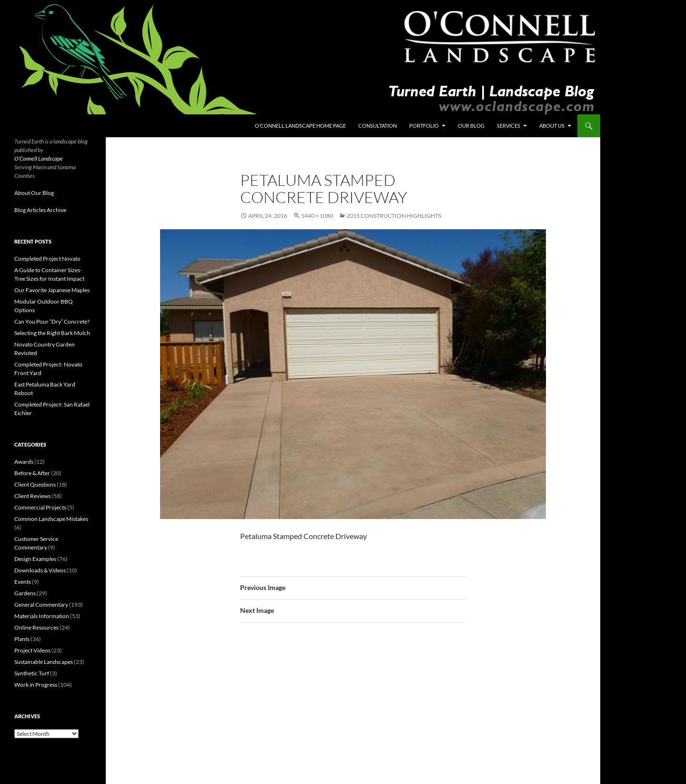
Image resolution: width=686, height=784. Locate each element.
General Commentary (41, 605)
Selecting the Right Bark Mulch (52, 333)
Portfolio (424, 126)
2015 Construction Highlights (394, 216)
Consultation (378, 126)
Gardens (25, 593)
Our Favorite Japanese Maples (52, 290)
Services (509, 126)
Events (23, 582)
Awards (24, 462)
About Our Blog (34, 193)
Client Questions (35, 484)
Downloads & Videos (40, 570)
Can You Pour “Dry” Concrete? (52, 321)
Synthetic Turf (32, 673)
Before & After (32, 473)
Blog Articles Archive (40, 210)
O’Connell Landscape (39, 158)
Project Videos (32, 650)
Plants (22, 639)
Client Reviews (32, 496)
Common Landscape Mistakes (51, 519)
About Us (552, 126)
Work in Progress (36, 685)
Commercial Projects (40, 507)
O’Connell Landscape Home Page (300, 126)
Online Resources (36, 627)
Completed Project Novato (47, 259)
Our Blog (471, 126)
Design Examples (35, 559)
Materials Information (42, 616)
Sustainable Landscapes (44, 662)
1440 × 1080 (317, 216)
